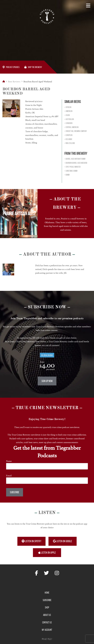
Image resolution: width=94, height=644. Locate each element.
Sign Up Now (47, 381)
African (68, 107)
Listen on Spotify (32, 541)
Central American (72, 127)
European (69, 135)
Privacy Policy (47, 639)
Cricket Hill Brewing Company (76, 131)
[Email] (47, 481)
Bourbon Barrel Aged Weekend (76, 163)
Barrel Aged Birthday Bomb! (76, 159)
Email (9, 476)
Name (9, 461)
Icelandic (69, 139)
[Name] (47, 466)
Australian (70, 119)
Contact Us (47, 622)
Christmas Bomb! (72, 171)
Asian (68, 115)
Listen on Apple (47, 553)
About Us (47, 615)
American (69, 111)
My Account (47, 630)
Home (47, 593)
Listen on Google (63, 541)
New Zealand (70, 143)
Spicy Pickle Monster (73, 167)
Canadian (69, 123)
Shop (47, 607)
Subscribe (47, 355)
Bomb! (68, 175)
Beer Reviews (14, 82)
